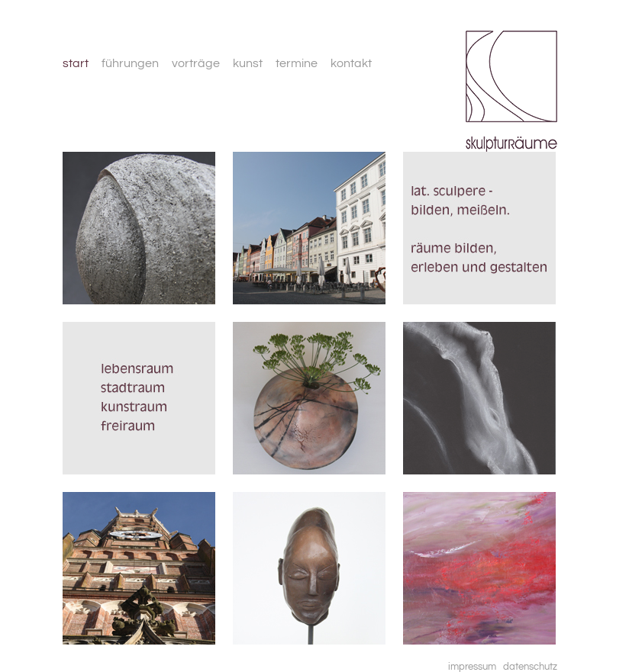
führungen (130, 63)
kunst (248, 63)
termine (297, 63)
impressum (472, 667)
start (76, 63)
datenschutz (530, 667)
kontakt (351, 63)
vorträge (196, 63)
